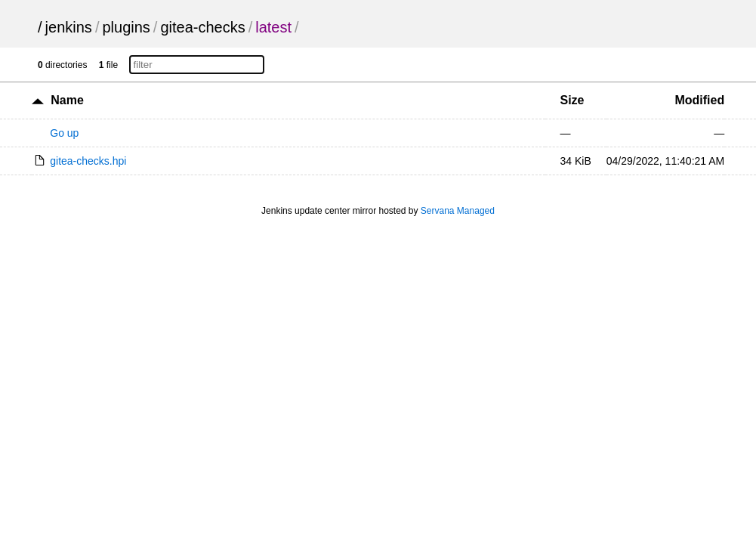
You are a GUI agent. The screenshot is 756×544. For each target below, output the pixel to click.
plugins (126, 27)
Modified (699, 100)
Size (572, 100)
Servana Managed (458, 211)
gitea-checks (202, 27)
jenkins (69, 27)
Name (67, 100)
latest (273, 27)
